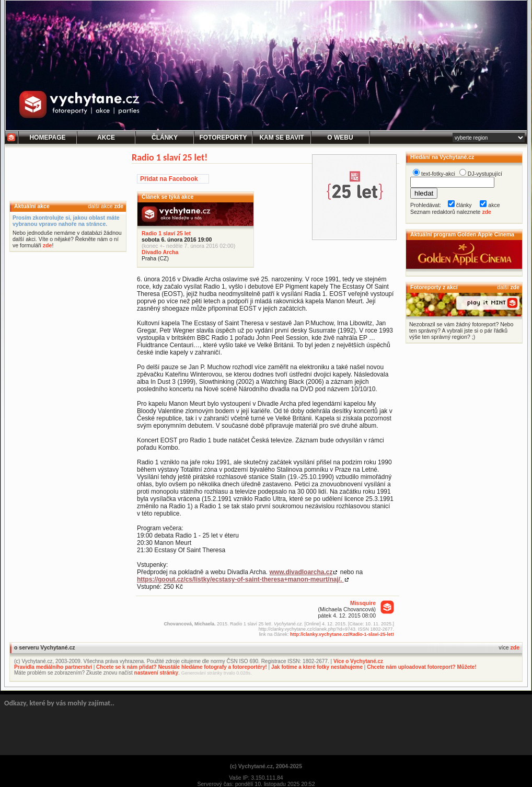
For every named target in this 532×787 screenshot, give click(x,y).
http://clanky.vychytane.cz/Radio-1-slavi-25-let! (342, 634)
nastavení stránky (157, 673)
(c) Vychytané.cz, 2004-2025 (266, 766)
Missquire (363, 603)
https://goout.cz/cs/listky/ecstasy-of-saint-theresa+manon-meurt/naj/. (240, 579)
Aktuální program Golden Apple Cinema (462, 234)
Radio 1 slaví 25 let (166, 233)
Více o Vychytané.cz (358, 661)
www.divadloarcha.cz (301, 572)
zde (119, 206)
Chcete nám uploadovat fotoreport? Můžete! (421, 667)
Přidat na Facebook (169, 179)
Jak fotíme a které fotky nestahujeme (317, 667)
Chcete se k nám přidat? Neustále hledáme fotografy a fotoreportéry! (182, 667)
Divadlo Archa (160, 252)
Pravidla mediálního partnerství (53, 667)
